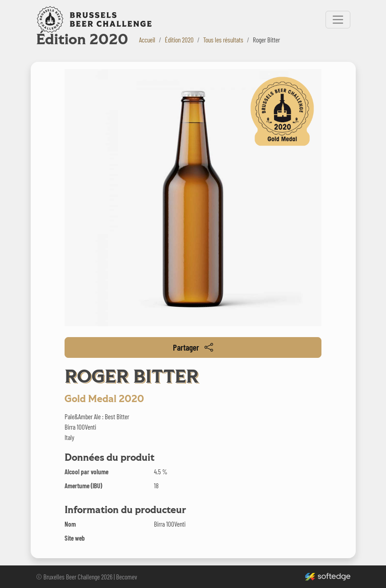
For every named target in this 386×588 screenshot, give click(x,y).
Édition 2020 (179, 40)
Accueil (147, 40)
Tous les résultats (223, 40)
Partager (193, 347)
